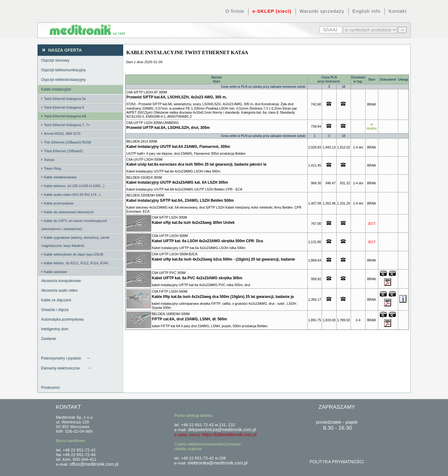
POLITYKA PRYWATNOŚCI (337, 462)
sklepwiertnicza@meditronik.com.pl (222, 430)
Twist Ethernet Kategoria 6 (64, 107)
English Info (366, 11)
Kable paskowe (56, 272)
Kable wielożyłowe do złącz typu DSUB (74, 254)
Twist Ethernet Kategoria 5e (65, 99)
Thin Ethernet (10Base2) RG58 (68, 142)
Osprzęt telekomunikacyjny (63, 70)
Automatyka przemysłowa (62, 319)
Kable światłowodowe (60, 177)
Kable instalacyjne (56, 89)
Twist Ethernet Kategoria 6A (65, 116)
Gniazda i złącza (55, 310)
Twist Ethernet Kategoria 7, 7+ (67, 125)
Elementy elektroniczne (66, 368)
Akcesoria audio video (59, 290)
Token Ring (52, 168)
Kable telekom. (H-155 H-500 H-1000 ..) (74, 186)
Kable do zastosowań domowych (69, 212)
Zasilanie (49, 339)
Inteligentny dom (55, 329)
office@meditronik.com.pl (94, 464)
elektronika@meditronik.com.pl (218, 463)
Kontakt (398, 11)
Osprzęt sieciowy (55, 60)
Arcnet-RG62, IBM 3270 (62, 134)
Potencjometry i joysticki (66, 358)
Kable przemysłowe (59, 203)
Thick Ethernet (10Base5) (63, 151)
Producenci (50, 388)
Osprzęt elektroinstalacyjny (63, 80)
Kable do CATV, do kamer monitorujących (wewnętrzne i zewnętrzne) (74, 225)
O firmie (235, 11)
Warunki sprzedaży (322, 11)
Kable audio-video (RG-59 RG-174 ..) (72, 195)
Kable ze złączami (56, 300)
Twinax (49, 160)
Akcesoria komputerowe (61, 281)
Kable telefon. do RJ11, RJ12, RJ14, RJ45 (76, 263)
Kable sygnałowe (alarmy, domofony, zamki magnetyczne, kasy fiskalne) (75, 242)
